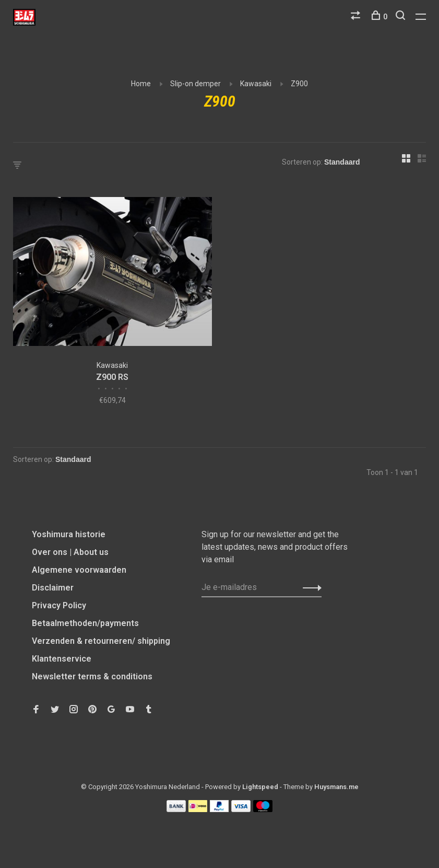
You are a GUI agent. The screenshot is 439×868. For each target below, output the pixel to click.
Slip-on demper (195, 84)
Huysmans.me (336, 787)
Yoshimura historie (69, 534)
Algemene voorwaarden (79, 570)
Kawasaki (256, 84)
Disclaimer (53, 588)
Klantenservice (62, 659)
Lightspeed (260, 787)
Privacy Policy (59, 605)
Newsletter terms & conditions (92, 676)
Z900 (299, 84)
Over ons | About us (70, 552)
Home (141, 84)
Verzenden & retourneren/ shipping (101, 641)
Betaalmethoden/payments (85, 623)
